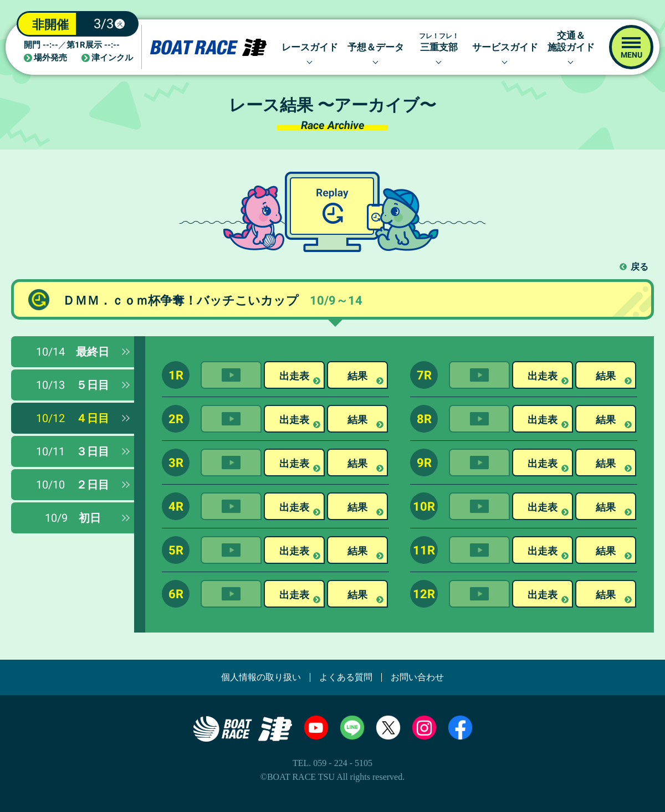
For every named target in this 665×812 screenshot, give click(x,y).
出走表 (294, 376)
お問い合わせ (417, 677)
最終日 (73, 352)
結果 (357, 376)
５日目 (73, 385)
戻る (640, 267)
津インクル (112, 58)
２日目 (73, 485)
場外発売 (50, 58)
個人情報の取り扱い (261, 677)
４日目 (73, 418)
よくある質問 (346, 677)
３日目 (73, 451)
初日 (73, 518)
